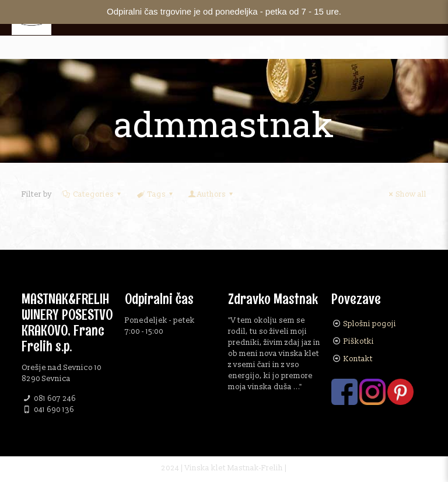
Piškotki (359, 341)
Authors (211, 194)
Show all (406, 194)
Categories (92, 194)
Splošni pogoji (370, 324)
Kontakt (358, 359)
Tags (155, 194)
